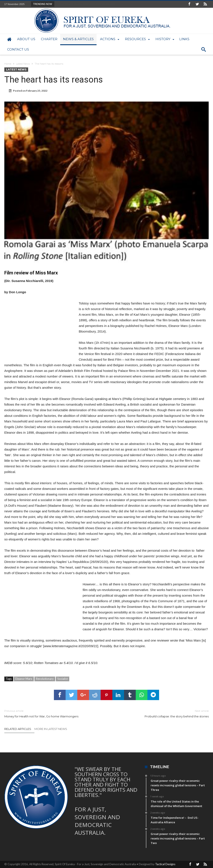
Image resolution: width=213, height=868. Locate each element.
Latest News (23, 64)
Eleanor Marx (24, 679)
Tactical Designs (165, 864)
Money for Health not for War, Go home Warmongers (52, 713)
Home (8, 64)
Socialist (63, 679)
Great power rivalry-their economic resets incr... (86, 4)
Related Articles (18, 729)
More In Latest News (51, 729)
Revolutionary (45, 679)
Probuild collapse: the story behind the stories (161, 713)
